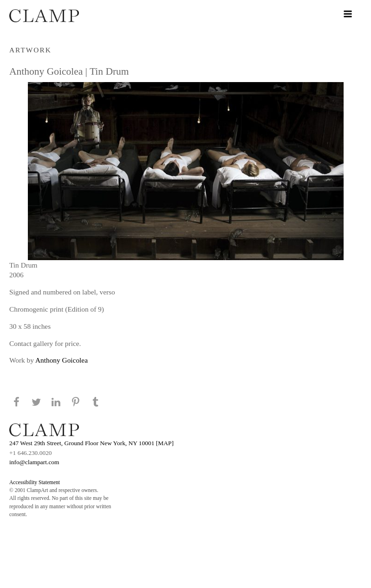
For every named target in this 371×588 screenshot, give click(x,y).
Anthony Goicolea (62, 360)
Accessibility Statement (35, 482)
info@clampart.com (34, 462)
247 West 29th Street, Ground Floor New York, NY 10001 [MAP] (91, 443)
